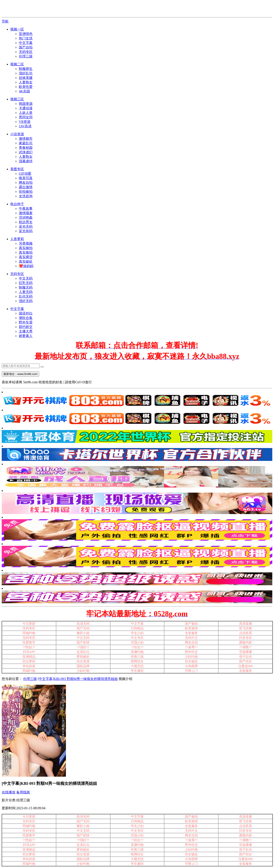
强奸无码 (26, 301)
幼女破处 (191, 661)
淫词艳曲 (26, 217)
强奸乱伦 (26, 73)
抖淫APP (29, 652)
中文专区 (137, 638)
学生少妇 (137, 633)
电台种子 (17, 204)
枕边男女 (26, 222)
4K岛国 (24, 91)
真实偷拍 (26, 248)
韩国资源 (26, 104)
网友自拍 (26, 183)
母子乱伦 (246, 657)
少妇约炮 (83, 671)
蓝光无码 (26, 226)
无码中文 (191, 638)
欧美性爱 (26, 87)
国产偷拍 (191, 624)
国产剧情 (83, 642)
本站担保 (29, 666)
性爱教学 (29, 642)
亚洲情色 (26, 34)
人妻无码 (26, 292)
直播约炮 (137, 652)
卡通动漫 (26, 108)
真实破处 (26, 261)
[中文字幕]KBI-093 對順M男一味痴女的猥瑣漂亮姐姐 (78, 679)
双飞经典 (246, 628)
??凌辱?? (191, 647)
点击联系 (246, 633)
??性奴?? (29, 647)
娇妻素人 (26, 336)
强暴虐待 (26, 161)
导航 (5, 21)
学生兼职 (137, 671)
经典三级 (137, 657)
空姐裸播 (246, 652)
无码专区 (26, 52)
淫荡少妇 (137, 642)
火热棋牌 (191, 666)
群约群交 (26, 327)
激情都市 (26, 139)
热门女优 (26, 38)
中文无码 (26, 278)
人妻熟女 (26, 82)
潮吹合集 (26, 318)
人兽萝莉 (17, 239)
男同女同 (26, 117)
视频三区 (17, 99)
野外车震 (26, 322)
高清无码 (83, 624)
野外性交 (191, 652)
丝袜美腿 (26, 78)
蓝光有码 (26, 231)
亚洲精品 (29, 657)
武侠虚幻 (26, 152)
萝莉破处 (83, 657)
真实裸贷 (26, 257)
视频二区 (17, 64)
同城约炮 (29, 633)
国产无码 (83, 628)
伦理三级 (26, 56)
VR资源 (25, 122)
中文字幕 (26, 43)
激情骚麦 (26, 213)
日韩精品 (137, 628)
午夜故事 (26, 208)
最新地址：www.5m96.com (20, 374)
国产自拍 (26, 47)
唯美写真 (26, 178)
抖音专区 (246, 638)
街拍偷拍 (26, 192)
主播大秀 (26, 331)
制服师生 (26, 69)
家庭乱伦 (26, 143)
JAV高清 (25, 126)
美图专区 (17, 169)
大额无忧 (137, 666)
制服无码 (26, 287)
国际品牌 (83, 666)
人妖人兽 (26, 113)
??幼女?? (137, 647)
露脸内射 (246, 642)
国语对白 (26, 313)
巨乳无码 (26, 283)
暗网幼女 (137, 661)
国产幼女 (246, 661)
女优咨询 (26, 196)
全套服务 (191, 633)
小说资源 (17, 134)
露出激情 (26, 187)
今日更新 (29, 624)
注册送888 (246, 666)
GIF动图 (25, 174)
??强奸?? (83, 647)
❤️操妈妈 (26, 266)
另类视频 (26, 243)
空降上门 (191, 671)
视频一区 (17, 29)
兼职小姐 (83, 633)
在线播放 (9, 792)
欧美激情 (191, 628)
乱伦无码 (26, 296)
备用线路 (23, 792)
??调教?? (245, 647)
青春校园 (26, 148)
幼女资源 (83, 661)
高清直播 (246, 624)
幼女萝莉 (29, 661)
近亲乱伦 (83, 652)
